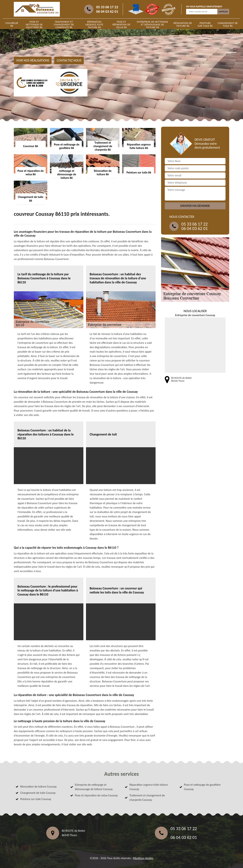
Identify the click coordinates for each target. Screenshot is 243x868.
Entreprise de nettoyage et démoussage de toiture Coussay (94, 787)
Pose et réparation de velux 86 (121, 25)
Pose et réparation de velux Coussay (96, 795)
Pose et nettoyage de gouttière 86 (34, 25)
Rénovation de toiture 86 (183, 24)
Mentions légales (143, 858)
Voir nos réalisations (33, 60)
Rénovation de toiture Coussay (38, 787)
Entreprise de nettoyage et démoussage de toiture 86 (152, 25)
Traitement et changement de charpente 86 (64, 25)
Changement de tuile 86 (228, 24)
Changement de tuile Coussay (38, 793)
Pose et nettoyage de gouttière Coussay (202, 787)
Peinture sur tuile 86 (205, 24)
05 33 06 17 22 (107, 7)
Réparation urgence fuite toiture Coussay (149, 787)
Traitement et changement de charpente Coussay (147, 798)
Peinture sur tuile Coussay (36, 799)
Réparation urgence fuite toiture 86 (94, 25)
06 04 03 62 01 (107, 11)
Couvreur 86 (12, 24)
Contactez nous (69, 60)
